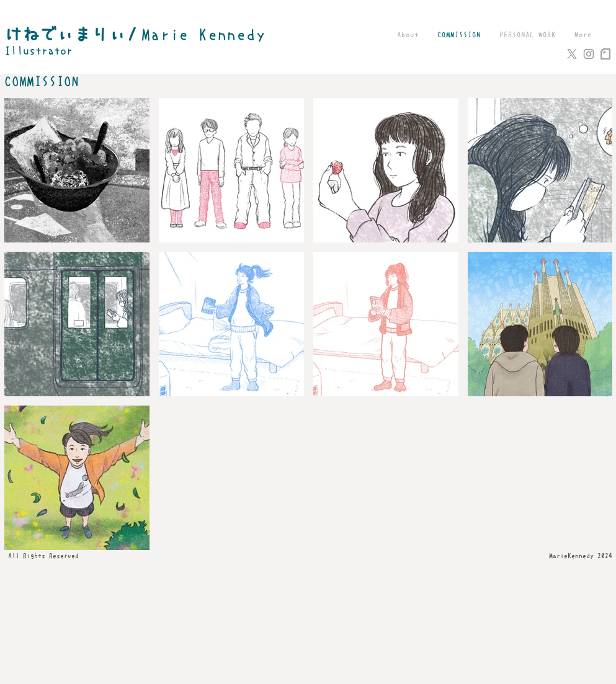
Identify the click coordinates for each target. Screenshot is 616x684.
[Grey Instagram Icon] (589, 54)
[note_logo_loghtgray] (605, 54)
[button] (528, 35)
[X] (572, 54)
